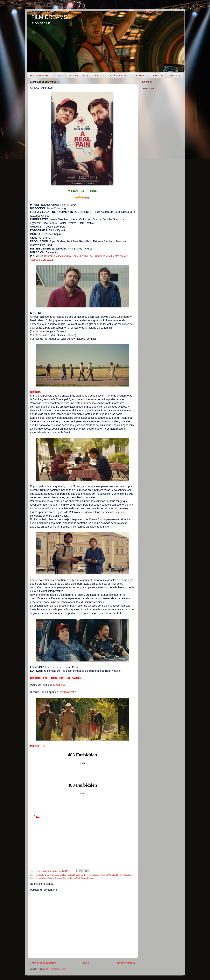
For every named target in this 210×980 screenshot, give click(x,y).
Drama (48, 875)
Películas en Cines (38, 878)
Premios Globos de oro (65, 878)
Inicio (86, 963)
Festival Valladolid (92, 875)
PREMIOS (158, 75)
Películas (127, 875)
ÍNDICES (59, 75)
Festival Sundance (75, 875)
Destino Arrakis (68, 692)
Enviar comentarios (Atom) (54, 969)
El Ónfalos (59, 685)
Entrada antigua (125, 963)
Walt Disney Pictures (85, 878)
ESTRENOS (174, 75)
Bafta (42, 875)
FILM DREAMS (49, 17)
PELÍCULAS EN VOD (120, 75)
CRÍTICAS (73, 75)
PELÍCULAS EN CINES (94, 75)
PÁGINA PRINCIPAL (40, 75)
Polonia (51, 878)
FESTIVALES (142, 75)
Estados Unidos (59, 875)
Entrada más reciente (43, 963)
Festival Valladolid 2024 (111, 875)
